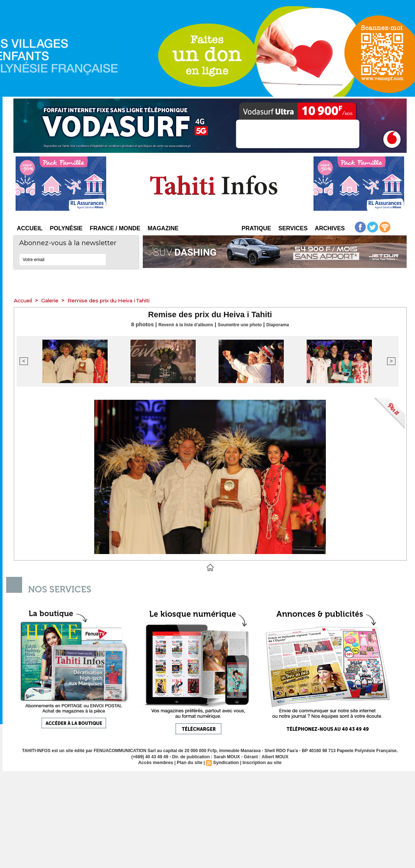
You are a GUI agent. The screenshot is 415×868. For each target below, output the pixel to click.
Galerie (53, 300)
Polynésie (66, 228)
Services (293, 228)
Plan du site (190, 763)
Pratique (256, 228)
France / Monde (115, 228)
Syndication (225, 763)
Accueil (30, 228)
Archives (330, 228)
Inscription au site (260, 763)
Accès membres (158, 763)
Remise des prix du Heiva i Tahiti (115, 300)
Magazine (163, 228)
